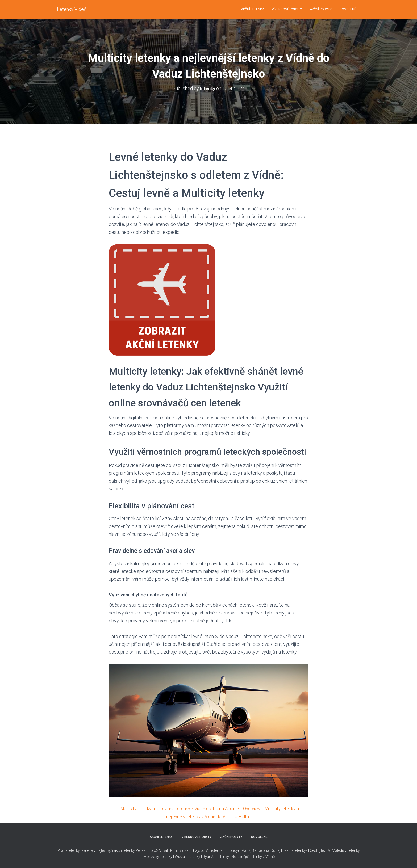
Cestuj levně (320, 850)
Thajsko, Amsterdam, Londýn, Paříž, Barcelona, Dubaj (235, 850)
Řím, (174, 850)
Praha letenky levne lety (76, 850)
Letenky (223, 856)
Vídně (270, 856)
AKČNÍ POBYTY (321, 9)
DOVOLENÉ (348, 9)
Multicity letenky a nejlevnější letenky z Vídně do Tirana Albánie (177, 808)
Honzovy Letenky (158, 856)
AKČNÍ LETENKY (252, 9)
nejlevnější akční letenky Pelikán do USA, (129, 850)
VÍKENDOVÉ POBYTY (287, 9)
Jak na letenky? (295, 850)
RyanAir (209, 856)
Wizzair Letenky (187, 856)
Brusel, (184, 850)
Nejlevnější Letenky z (248, 856)
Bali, (166, 850)
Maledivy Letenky (346, 850)
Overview (255, 808)
